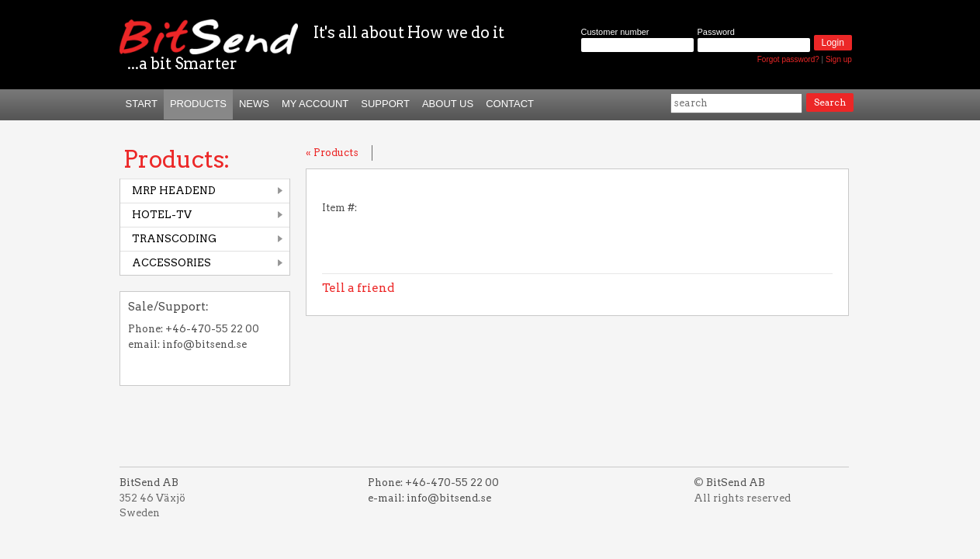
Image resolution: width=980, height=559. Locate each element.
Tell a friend (358, 288)
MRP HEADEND (174, 191)
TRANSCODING (174, 239)
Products (198, 104)
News (254, 104)
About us (448, 104)
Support (385, 104)
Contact (510, 104)
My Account (315, 104)
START (142, 104)
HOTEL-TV (162, 215)
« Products (332, 153)
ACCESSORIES (171, 263)
